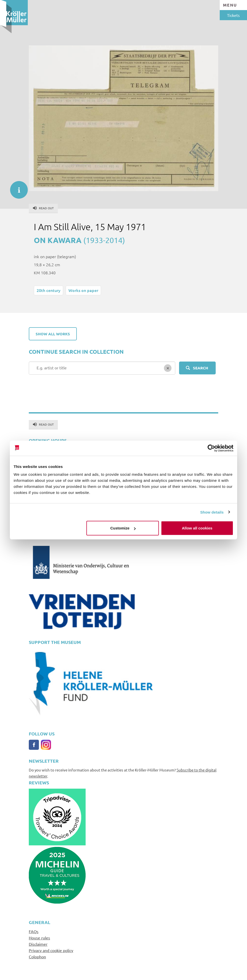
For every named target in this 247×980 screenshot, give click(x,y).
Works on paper (83, 290)
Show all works (53, 334)
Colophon (37, 957)
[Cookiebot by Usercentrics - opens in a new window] (211, 448)
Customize (123, 528)
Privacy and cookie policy (51, 950)
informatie (16, 187)
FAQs (34, 931)
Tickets (233, 15)
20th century (48, 290)
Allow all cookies (197, 528)
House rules (39, 938)
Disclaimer (38, 944)
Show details (212, 512)
